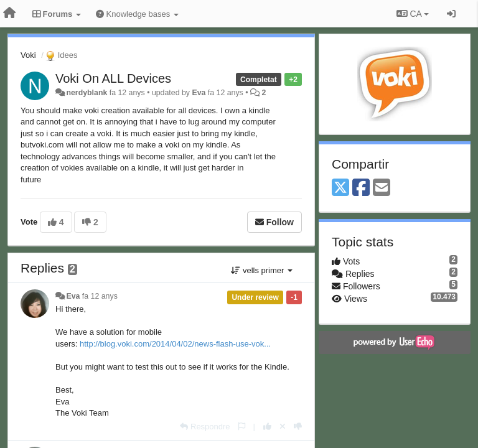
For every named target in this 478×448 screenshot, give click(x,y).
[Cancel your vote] (283, 427)
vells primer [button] (262, 270)
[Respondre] (205, 427)
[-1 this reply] (298, 427)
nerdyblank (87, 93)
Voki (28, 55)
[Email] (382, 188)
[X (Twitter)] (340, 188)
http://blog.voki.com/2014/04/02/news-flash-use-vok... (175, 344)
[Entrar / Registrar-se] (451, 14)
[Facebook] (361, 188)
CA (413, 14)
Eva (199, 93)
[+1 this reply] (267, 427)
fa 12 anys (100, 296)
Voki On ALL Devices (113, 78)
